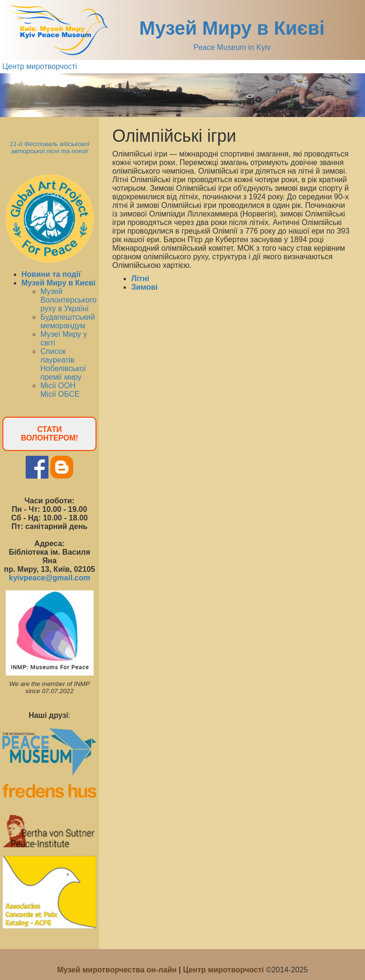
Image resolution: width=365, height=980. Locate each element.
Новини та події (51, 274)
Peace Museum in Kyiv (232, 47)
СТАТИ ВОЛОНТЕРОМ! (49, 434)
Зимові (144, 287)
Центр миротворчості (40, 66)
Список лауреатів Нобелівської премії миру (63, 364)
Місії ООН (58, 386)
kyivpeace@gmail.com (49, 578)
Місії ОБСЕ (60, 394)
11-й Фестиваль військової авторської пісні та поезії (49, 147)
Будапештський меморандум (68, 321)
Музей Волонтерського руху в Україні (68, 300)
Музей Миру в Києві (232, 28)
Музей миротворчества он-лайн (118, 970)
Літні (140, 279)
